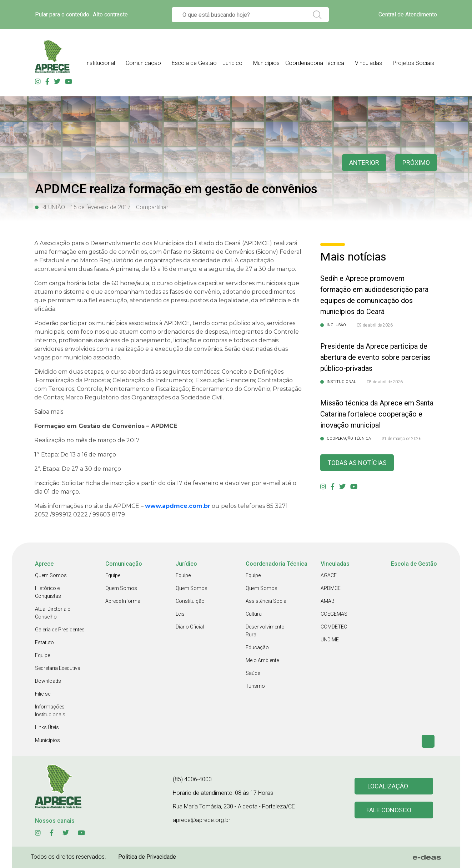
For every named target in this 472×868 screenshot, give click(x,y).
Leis (180, 614)
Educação (257, 647)
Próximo (416, 163)
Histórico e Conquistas (48, 592)
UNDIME (330, 640)
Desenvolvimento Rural (265, 631)
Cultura (254, 614)
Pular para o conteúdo (62, 14)
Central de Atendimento (408, 14)
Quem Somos (51, 575)
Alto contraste (110, 14)
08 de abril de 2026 (385, 382)
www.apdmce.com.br (178, 506)
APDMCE (331, 588)
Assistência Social (267, 601)
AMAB (328, 601)
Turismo (255, 686)
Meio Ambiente (262, 660)
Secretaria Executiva (58, 668)
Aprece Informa (123, 601)
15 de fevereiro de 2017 (101, 207)
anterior (364, 163)
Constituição (190, 601)
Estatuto (44, 642)
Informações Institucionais (50, 711)
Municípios (47, 740)
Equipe (42, 655)
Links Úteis (47, 727)
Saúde (253, 673)
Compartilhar (152, 207)
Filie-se (43, 694)
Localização (388, 786)
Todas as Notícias (357, 463)
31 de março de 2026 (401, 439)
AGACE (329, 575)
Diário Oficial (190, 627)
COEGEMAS (334, 614)
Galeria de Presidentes (60, 630)
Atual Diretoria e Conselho (52, 613)
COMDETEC (334, 627)
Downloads (48, 681)
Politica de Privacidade (147, 857)
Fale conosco (389, 810)
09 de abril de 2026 (375, 325)
